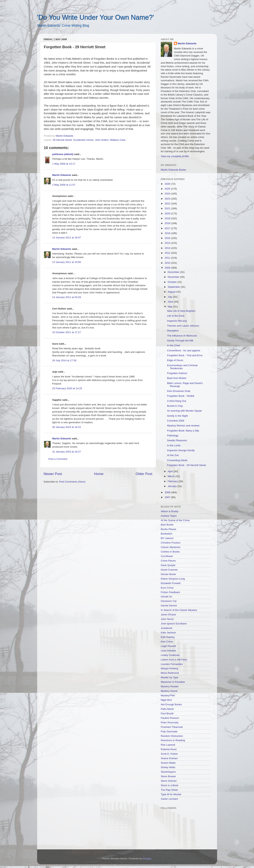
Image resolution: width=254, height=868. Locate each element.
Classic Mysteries (171, 547)
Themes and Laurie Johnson (183, 326)
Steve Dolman (169, 781)
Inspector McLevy (177, 321)
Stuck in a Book (170, 785)
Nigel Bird (166, 700)
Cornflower (167, 556)
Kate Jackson (168, 633)
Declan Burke (168, 574)
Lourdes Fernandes (172, 664)
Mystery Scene (169, 691)
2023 (168, 199)
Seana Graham (169, 758)
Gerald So (167, 597)
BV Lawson (167, 538)
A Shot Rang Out (176, 401)
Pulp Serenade (169, 731)
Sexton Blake (168, 763)
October (173, 282)
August (172, 292)
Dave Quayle (168, 565)
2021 (168, 208)
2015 (168, 238)
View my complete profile (175, 156)
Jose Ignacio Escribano (174, 624)
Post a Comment (58, 459)
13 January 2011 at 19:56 (67, 262)
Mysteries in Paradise (173, 682)
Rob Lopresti (168, 745)
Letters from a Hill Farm (174, 660)
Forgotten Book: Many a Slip (183, 431)
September (174, 287)
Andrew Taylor (169, 516)
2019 (168, 218)
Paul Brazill (167, 713)
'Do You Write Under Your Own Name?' (96, 17)
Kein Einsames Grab (179, 391)
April (171, 471)
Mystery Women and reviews (183, 426)
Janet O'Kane (168, 615)
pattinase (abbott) (63, 154)
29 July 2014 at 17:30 (64, 360)
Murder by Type (170, 677)
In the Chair (174, 345)
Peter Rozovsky (170, 722)
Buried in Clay (175, 406)
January (173, 486)
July (170, 297)
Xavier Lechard (169, 799)
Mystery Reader (170, 686)
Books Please (169, 529)
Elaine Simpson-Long (173, 579)
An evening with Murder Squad (184, 411)
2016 (168, 233)
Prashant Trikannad (172, 727)
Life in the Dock (176, 316)
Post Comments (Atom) (72, 482)
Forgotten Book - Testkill (181, 396)
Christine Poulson (171, 543)
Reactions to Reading (173, 740)
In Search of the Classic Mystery (179, 610)
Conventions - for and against (184, 350)
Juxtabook (167, 628)
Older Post (144, 474)
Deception (173, 331)
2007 (168, 497)
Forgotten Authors (177, 373)
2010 (168, 263)
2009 (168, 268)
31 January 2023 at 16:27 (67, 452)
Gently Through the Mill (180, 341)
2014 (168, 243)
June (171, 302)
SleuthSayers (168, 772)
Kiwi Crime (167, 642)
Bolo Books (167, 525)
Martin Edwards (62, 175)
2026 (168, 184)
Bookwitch (167, 534)
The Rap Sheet (169, 790)
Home (99, 474)
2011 (168, 258)
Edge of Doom (175, 360)
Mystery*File (168, 695)
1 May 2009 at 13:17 (64, 164)
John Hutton (102, 140)
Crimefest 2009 (176, 421)
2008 (168, 492)
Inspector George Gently (181, 450)
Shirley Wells (168, 767)
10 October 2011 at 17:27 (67, 332)
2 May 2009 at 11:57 (64, 185)
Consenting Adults (177, 460)
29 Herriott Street (62, 140)
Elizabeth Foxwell (171, 583)
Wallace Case (118, 140)
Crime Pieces (168, 561)
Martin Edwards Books (173, 170)
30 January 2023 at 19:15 (67, 427)
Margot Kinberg (169, 668)
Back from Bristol (177, 378)
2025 (168, 189)
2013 (168, 248)
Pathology (173, 436)
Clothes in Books (170, 552)
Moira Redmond (170, 673)
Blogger (147, 859)
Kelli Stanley (168, 637)
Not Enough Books (171, 704)
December (174, 272)
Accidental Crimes (83, 140)
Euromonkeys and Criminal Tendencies (182, 367)
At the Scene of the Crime (175, 520)
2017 (168, 228)
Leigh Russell (168, 646)
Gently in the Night (177, 416)
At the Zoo (173, 455)
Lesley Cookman (170, 655)
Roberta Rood (169, 749)
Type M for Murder (171, 794)
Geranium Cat (169, 601)
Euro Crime (167, 588)
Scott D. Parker (169, 754)
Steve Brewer (168, 776)
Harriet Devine (169, 606)
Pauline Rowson (170, 718)
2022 (168, 204)
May (170, 307)
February (173, 481)
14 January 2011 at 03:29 (67, 297)
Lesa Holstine (169, 651)
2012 (168, 253)
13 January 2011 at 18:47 (67, 238)
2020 (168, 213)
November (174, 277)
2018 (168, 223)
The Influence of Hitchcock (182, 336)
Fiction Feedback (170, 592)
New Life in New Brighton (181, 311)
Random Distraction (172, 736)
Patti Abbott (167, 709)
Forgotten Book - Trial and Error (185, 355)
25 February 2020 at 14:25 (67, 388)
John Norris (167, 619)
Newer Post (53, 474)
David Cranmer (169, 570)
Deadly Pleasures (177, 440)
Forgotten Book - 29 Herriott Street (186, 465)
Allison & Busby (170, 511)
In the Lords (174, 445)
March (172, 476)
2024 (168, 194)
